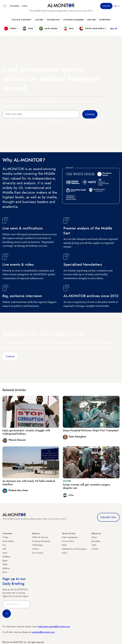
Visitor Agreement (70, 537)
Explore (92, 20)
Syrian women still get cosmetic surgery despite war (87, 486)
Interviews (105, 20)
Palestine (6, 557)
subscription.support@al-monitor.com (54, 626)
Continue (10, 356)
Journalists (96, 541)
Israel (5, 553)
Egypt (5, 560)
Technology (53, 20)
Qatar (5, 564)
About (94, 537)
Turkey (5, 537)
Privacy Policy (68, 541)
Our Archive (38, 553)
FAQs (64, 545)
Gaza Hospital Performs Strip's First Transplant (91, 430)
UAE (4, 549)
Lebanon (6, 568)
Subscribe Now (108, 517)
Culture (39, 20)
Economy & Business (74, 20)
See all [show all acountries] (114, 29)
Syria (5, 572)
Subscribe (106, 6)
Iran (4, 545)
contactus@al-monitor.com (43, 632)
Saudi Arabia (8, 541)
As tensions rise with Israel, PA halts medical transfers (29, 483)
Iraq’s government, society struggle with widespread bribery (26, 432)
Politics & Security (22, 20)
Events (25, 6)
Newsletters (15, 6)
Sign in (117, 6)
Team (94, 545)
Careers (95, 549)
